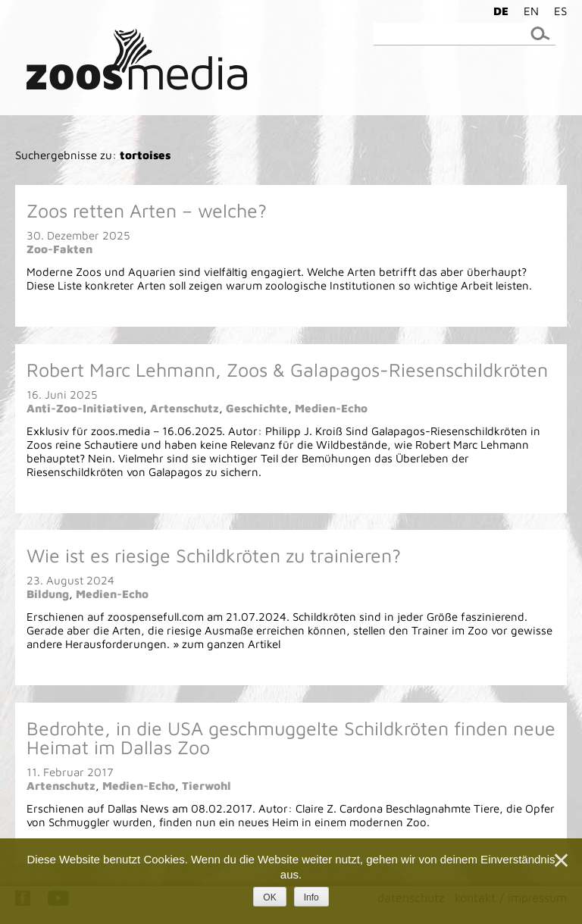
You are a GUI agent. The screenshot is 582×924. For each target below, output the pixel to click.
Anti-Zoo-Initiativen (85, 408)
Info (311, 897)
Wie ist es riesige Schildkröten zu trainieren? (214, 555)
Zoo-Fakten (59, 249)
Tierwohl (207, 786)
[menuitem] (497, 11)
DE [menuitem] (501, 11)
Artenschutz (185, 408)
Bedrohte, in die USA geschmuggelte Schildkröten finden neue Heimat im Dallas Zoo (291, 738)
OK (269, 897)
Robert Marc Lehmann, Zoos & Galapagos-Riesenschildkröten (287, 370)
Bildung (48, 594)
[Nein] (560, 860)
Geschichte (257, 408)
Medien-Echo (331, 408)
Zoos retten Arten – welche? (147, 210)
